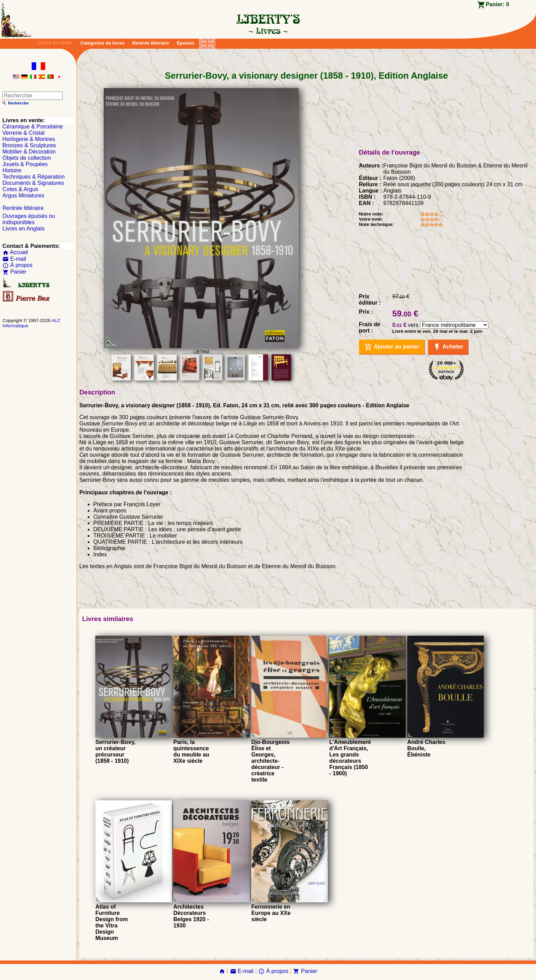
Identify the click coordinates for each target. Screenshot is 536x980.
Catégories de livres (103, 43)
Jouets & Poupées (25, 164)
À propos (17, 265)
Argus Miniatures (23, 195)
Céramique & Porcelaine (33, 127)
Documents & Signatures (33, 183)
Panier (14, 272)
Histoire (12, 170)
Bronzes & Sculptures (29, 145)
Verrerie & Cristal (23, 133)
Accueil (15, 252)
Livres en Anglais (23, 229)
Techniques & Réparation (34, 177)
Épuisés (186, 43)
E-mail (14, 259)
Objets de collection (27, 158)
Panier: (497, 4)
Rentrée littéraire (151, 43)
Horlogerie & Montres (29, 139)
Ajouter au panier (392, 347)
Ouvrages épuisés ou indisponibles (29, 219)
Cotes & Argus (20, 189)
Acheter (448, 347)
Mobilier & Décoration (29, 152)
